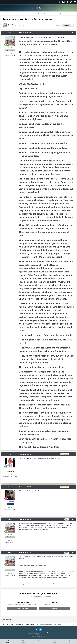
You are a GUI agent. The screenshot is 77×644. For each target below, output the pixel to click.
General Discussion (24, 26)
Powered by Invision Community (38, 636)
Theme (42, 633)
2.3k (10, 507)
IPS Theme (30, 633)
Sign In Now (54, 609)
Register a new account (22, 609)
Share (58, 25)
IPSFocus (37, 633)
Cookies (47, 633)
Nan (10, 454)
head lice (33, 575)
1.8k (10, 54)
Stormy (10, 33)
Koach (10, 487)
